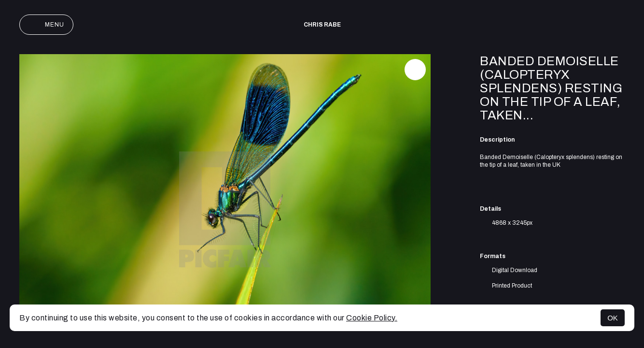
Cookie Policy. (372, 318)
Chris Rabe (322, 25)
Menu (46, 25)
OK (613, 318)
